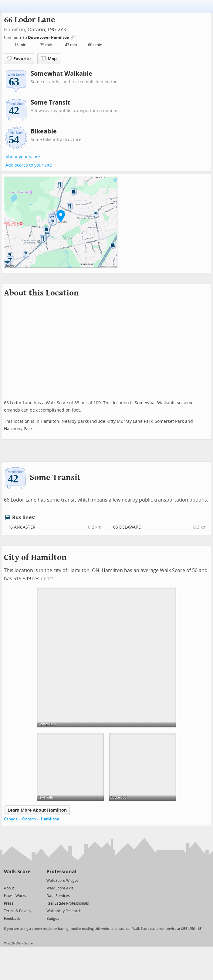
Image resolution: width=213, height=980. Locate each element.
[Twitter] (7, 880)
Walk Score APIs (60, 888)
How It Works (15, 896)
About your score (23, 157)
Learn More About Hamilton (37, 810)
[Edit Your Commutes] (73, 37)
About (9, 888)
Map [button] (49, 59)
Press (9, 903)
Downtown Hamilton (49, 38)
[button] (61, 216)
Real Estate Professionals (68, 903)
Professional (61, 872)
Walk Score (17, 872)
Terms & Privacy (18, 911)
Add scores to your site (29, 165)
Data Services (58, 896)
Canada (11, 819)
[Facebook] (17, 880)
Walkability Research (64, 911)
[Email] (26, 880)
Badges (53, 919)
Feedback (12, 919)
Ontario (29, 819)
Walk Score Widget (62, 881)
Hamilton (15, 30)
